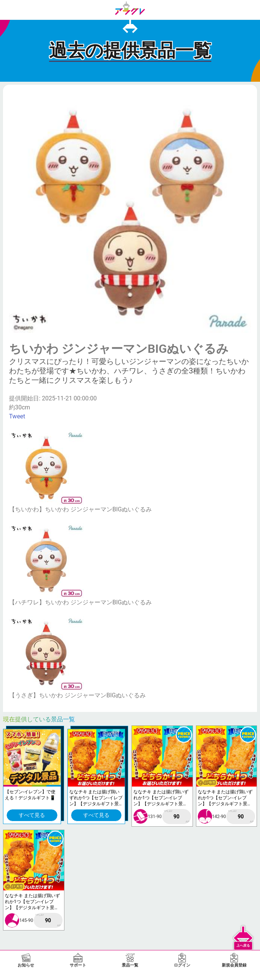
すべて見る (32, 815)
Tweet (17, 416)
